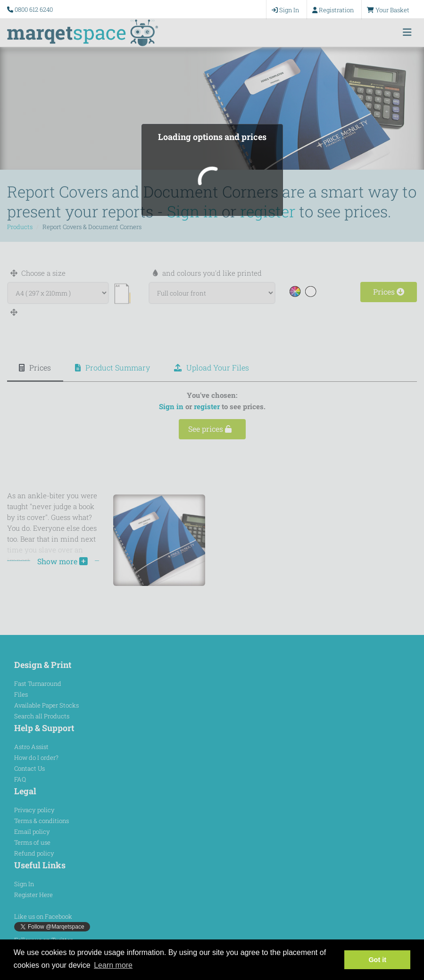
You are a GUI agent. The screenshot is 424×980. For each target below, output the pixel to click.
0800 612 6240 (34, 9)
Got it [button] (377, 960)
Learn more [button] (113, 965)
